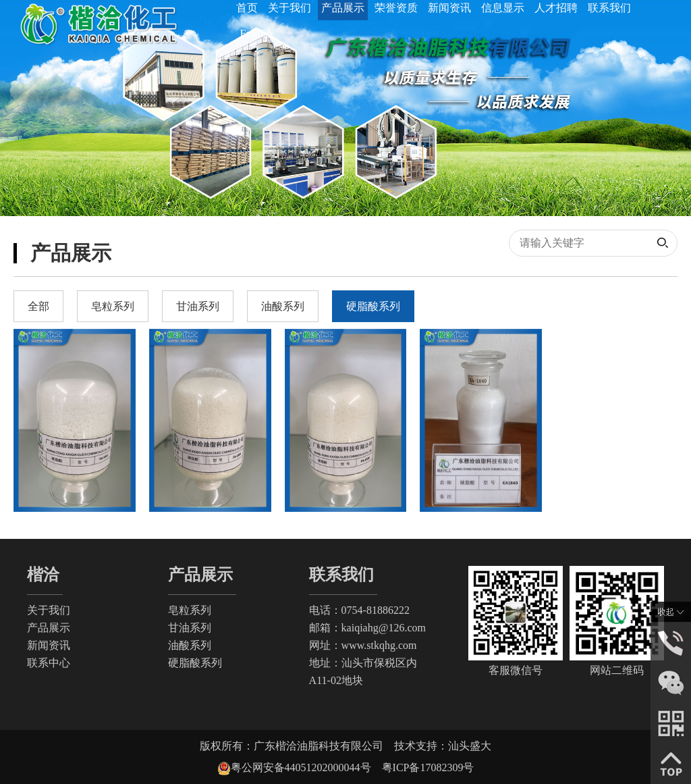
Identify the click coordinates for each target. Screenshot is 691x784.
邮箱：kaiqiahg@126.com (367, 628)
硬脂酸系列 (195, 663)
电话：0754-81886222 (359, 610)
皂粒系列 (190, 610)
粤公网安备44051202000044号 (306, 767)
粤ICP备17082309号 (428, 767)
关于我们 (49, 610)
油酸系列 (190, 645)
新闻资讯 (49, 645)
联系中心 (49, 663)
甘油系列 (190, 628)
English (256, 33)
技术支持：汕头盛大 (443, 746)
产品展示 (49, 628)
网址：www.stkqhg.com (363, 645)
